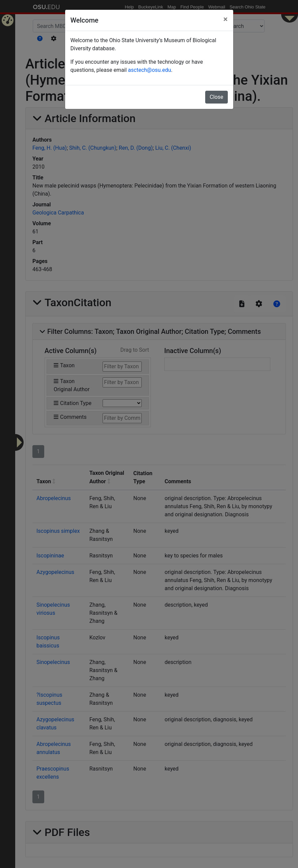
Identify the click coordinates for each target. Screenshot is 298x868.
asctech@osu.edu (149, 70)
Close (216, 97)
